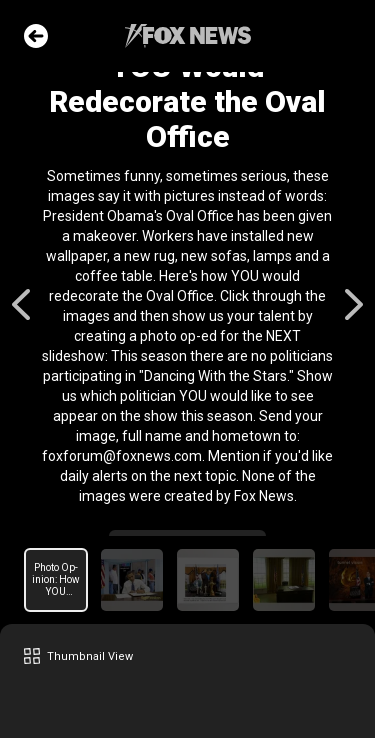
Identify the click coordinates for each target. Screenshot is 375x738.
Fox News (188, 36)
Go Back (36, 36)
